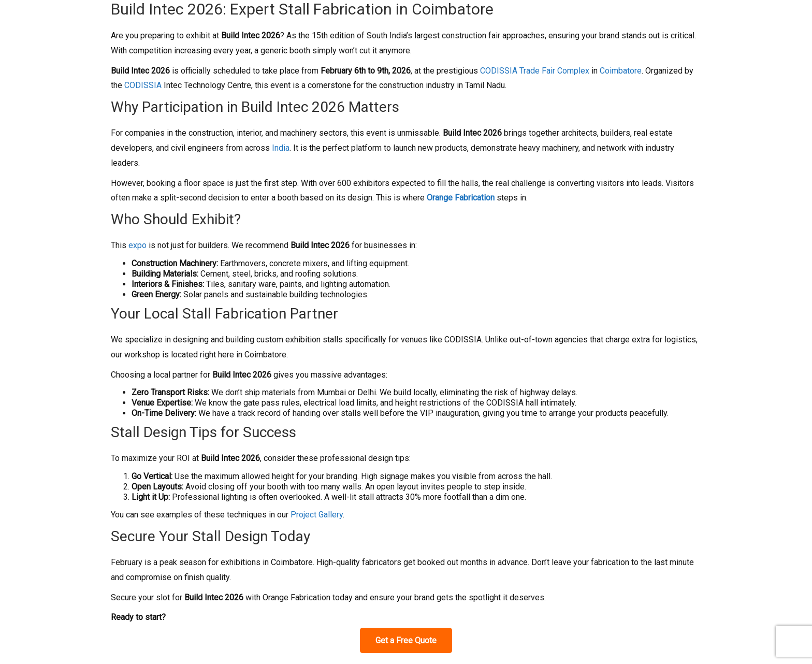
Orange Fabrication (461, 198)
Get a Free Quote (406, 640)
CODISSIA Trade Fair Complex (535, 71)
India (281, 148)
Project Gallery (317, 515)
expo (137, 245)
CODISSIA (143, 85)
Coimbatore (621, 71)
